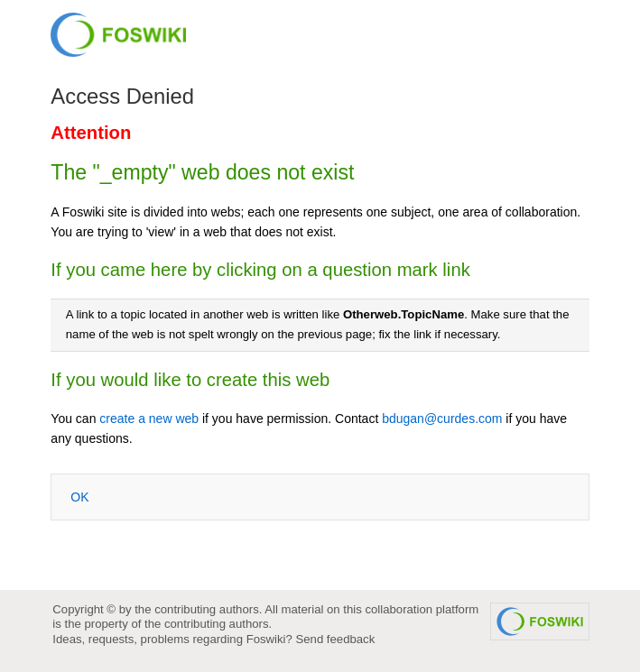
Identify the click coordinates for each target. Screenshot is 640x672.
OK (79, 497)
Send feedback (335, 639)
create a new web (149, 419)
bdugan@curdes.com (442, 419)
